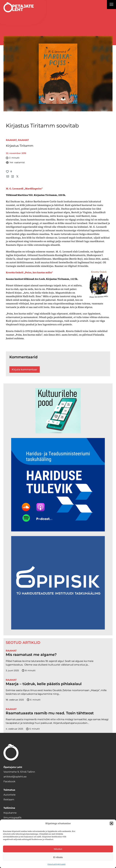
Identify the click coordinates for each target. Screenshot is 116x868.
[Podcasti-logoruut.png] (58, 629)
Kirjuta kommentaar (25, 370)
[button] (111, 823)
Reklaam (9, 800)
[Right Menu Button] (111, 5)
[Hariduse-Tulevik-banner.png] (58, 531)
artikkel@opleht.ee (15, 777)
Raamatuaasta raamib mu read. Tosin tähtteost (50, 713)
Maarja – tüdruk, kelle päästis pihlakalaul (44, 684)
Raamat (11, 140)
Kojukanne (10, 813)
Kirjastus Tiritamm (20, 146)
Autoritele (10, 795)
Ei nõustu (58, 857)
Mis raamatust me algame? (31, 655)
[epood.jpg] (58, 432)
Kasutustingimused (56, 864)
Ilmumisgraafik (13, 818)
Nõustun (58, 849)
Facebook (9, 781)
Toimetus (9, 790)
